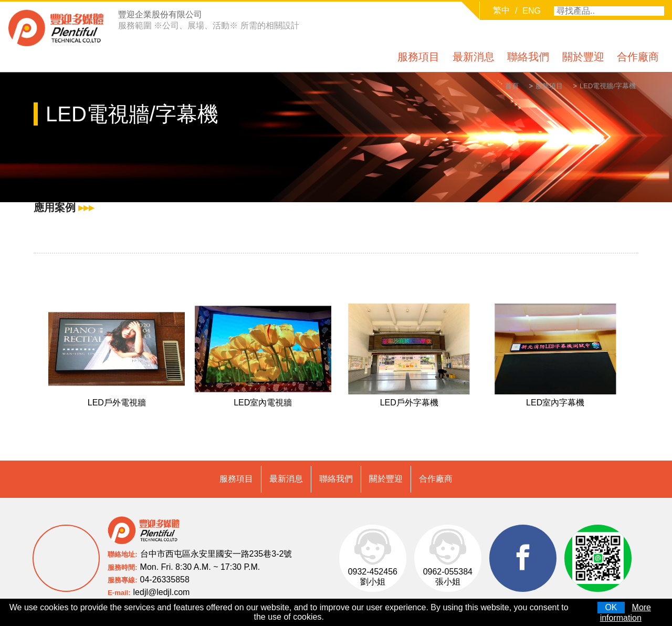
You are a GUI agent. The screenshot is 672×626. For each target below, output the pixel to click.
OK (611, 607)
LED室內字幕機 (555, 405)
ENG (532, 11)
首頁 (499, 87)
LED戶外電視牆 (117, 405)
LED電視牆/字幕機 (605, 87)
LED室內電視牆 (263, 405)
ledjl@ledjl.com (162, 578)
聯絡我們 (528, 57)
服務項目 (418, 57)
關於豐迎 (583, 57)
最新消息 (474, 57)
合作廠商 (638, 57)
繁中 (501, 10)
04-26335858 (165, 566)
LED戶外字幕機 (409, 405)
